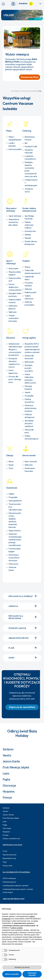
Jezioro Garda (11, 761)
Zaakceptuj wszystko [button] (32, 974)
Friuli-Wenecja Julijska (16, 767)
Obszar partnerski (10, 855)
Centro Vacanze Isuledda (29, 91)
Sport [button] (23, 658)
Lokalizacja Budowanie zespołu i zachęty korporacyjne (18, 891)
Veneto (7, 755)
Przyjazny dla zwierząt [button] (23, 596)
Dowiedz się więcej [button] (22, 967)
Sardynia (8, 749)
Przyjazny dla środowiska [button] (23, 617)
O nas (5, 851)
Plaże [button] (23, 648)
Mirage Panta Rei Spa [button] (23, 638)
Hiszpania (9, 791)
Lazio (6, 773)
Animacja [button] (23, 606)
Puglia (6, 779)
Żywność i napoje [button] (23, 628)
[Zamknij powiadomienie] (38, 29)
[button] (22, 707)
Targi (5, 862)
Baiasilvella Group (9, 858)
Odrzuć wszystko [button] (12, 974)
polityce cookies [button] (17, 928)
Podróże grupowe (9, 882)
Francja (7, 797)
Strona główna (16, 91)
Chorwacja (9, 785)
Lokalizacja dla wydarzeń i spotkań (16, 886)
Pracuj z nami (8, 866)
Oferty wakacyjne (9, 878)
